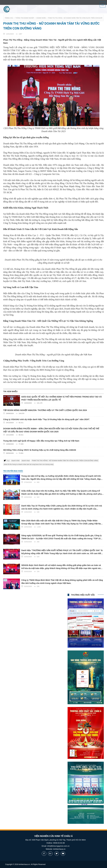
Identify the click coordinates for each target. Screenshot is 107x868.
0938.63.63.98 (59, 843)
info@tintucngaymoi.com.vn (58, 846)
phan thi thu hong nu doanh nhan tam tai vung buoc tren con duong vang (29, 464)
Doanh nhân (41, 18)
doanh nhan (26, 461)
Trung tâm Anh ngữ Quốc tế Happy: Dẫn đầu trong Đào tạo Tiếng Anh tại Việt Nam (53, 443)
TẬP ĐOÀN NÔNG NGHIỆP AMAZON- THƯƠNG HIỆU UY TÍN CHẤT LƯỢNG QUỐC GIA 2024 (53, 412)
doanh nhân (15, 461)
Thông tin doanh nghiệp (25, 18)
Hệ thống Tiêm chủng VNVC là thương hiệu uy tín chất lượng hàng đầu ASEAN (53, 452)
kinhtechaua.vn (59, 849)
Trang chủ (9, 18)
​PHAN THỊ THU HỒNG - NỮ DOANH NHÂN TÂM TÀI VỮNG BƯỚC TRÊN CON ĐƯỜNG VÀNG (65, 461)
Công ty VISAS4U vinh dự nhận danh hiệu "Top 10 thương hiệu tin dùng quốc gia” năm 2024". (53, 421)
